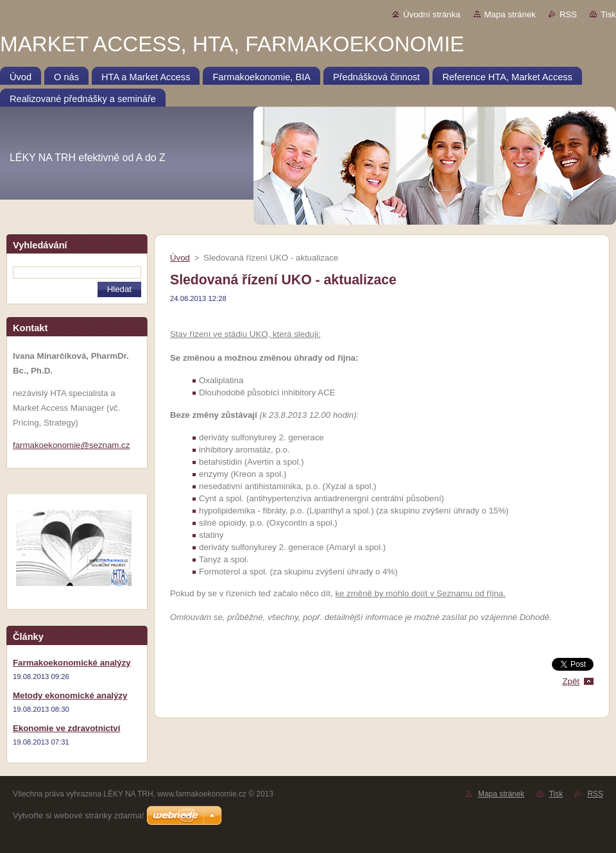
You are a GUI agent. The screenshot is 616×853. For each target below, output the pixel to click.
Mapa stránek (510, 14)
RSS (568, 14)
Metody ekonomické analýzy (70, 695)
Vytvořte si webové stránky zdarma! (79, 815)
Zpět (571, 681)
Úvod (180, 258)
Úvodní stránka (432, 14)
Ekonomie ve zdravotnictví (66, 728)
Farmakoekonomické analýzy (72, 663)
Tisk (608, 14)
